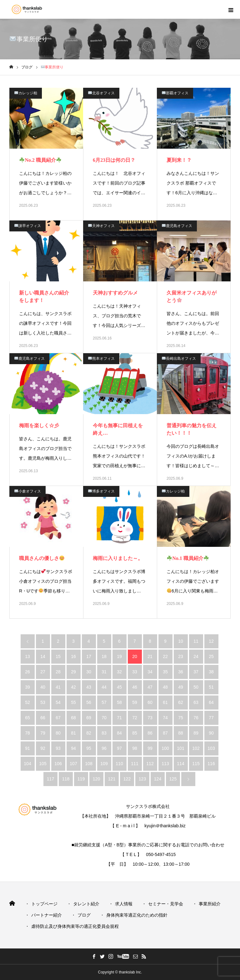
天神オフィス (101, 226)
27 (43, 672)
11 (196, 641)
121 (112, 779)
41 (58, 687)
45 (119, 687)
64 (211, 702)
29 (73, 672)
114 (180, 764)
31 (104, 672)
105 (43, 764)
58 (119, 702)
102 (196, 748)
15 (58, 656)
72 (135, 718)
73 (150, 718)
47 (150, 687)
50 (196, 687)
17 (89, 656)
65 (27, 718)
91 (27, 748)
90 (211, 733)
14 (43, 656)
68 (73, 718)
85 (135, 733)
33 (135, 672)
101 (180, 748)
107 (73, 764)
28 (58, 672)
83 (104, 733)
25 (211, 656)
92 (43, 748)
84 (119, 733)
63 (196, 702)
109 (104, 764)
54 (58, 702)
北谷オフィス (101, 93)
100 (165, 748)
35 (165, 672)
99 (150, 748)
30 (89, 672)
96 (104, 748)
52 (27, 702)
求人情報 (124, 904)
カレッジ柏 (26, 93)
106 (58, 764)
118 (66, 779)
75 (181, 718)
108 (89, 764)
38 (211, 672)
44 (104, 687)
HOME (12, 903)
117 (50, 779)
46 (135, 687)
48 (165, 687)
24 (196, 656)
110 (119, 764)
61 (165, 702)
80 (58, 733)
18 (104, 656)
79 (43, 733)
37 (196, 672)
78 (27, 733)
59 (135, 702)
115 (196, 764)
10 (181, 641)
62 (181, 702)
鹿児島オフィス (177, 226)
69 (89, 718)
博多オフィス (101, 491)
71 (119, 718)
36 (181, 672)
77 (211, 718)
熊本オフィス (101, 359)
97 (119, 748)
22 (165, 656)
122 (127, 779)
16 (73, 656)
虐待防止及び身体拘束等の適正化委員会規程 (75, 926)
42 (73, 687)
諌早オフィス (28, 226)
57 (104, 702)
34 (150, 672)
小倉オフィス (28, 491)
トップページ (44, 904)
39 (27, 687)
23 (181, 656)
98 (135, 748)
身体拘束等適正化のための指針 (137, 915)
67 (58, 718)
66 (43, 718)
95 (89, 748)
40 (43, 687)
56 (89, 702)
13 (27, 656)
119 (81, 779)
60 (150, 702)
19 (119, 656)
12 (211, 641)
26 (27, 672)
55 (73, 702)
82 (89, 733)
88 (181, 733)
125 (173, 779)
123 (142, 779)
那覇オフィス (175, 93)
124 (158, 779)
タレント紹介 (86, 904)
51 (211, 687)
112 (150, 764)
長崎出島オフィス (179, 359)
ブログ (84, 915)
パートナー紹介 (47, 915)
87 (165, 733)
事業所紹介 (210, 904)
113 (165, 764)
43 (89, 687)
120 (96, 779)
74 (165, 718)
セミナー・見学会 (166, 904)
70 (104, 718)
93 (58, 748)
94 (73, 748)
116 (211, 764)
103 (211, 748)
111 (135, 764)
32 (119, 672)
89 (196, 733)
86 (150, 733)
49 (181, 687)
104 (27, 764)
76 (196, 718)
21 (150, 656)
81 (73, 733)
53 (43, 702)
